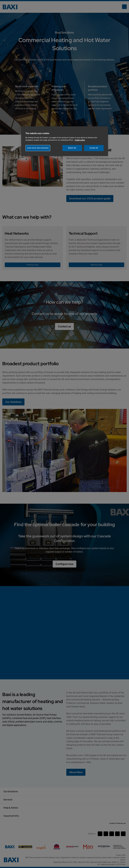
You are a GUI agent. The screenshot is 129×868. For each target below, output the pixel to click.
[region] (65, 141)
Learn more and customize (38, 148)
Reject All (72, 148)
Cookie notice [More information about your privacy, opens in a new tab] (80, 140)
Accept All (94, 148)
